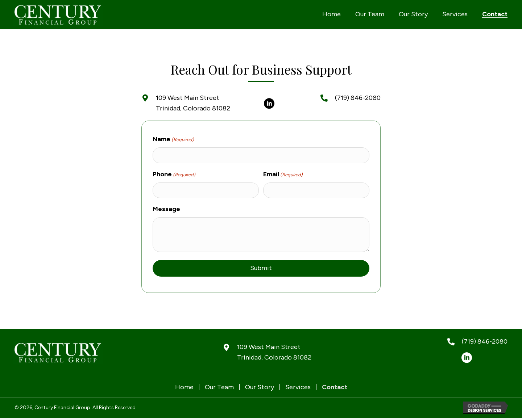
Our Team (219, 387)
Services (298, 387)
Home (184, 387)
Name (173, 139)
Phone (174, 175)
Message (166, 209)
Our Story (260, 387)
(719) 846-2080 (358, 98)
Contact (335, 387)
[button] (269, 104)
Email (283, 175)
